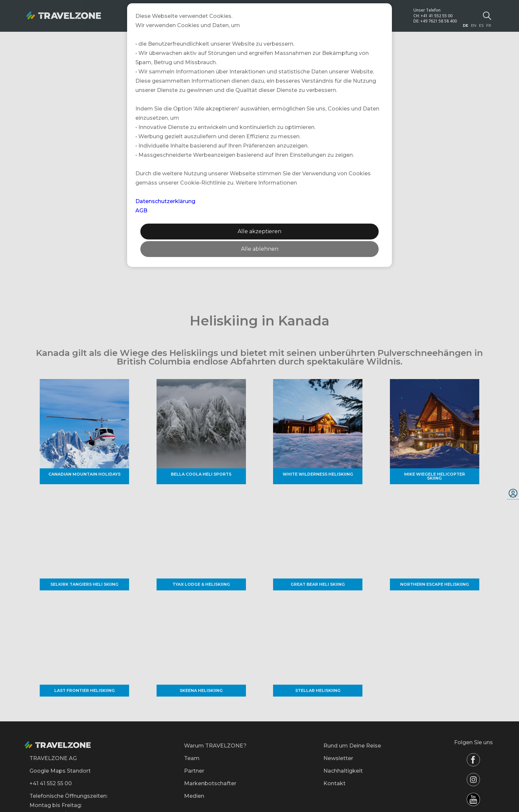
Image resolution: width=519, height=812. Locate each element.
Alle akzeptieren (259, 231)
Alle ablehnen (260, 249)
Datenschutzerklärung (165, 201)
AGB (141, 211)
